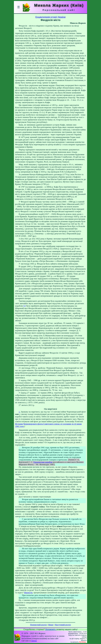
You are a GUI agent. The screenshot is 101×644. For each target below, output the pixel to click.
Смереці (34, 641)
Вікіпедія (28, 593)
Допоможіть (51, 629)
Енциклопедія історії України (51, 17)
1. (19, 412)
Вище (51, 625)
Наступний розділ (63, 625)
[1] (25, 306)
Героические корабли (43, 462)
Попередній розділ (38, 625)
